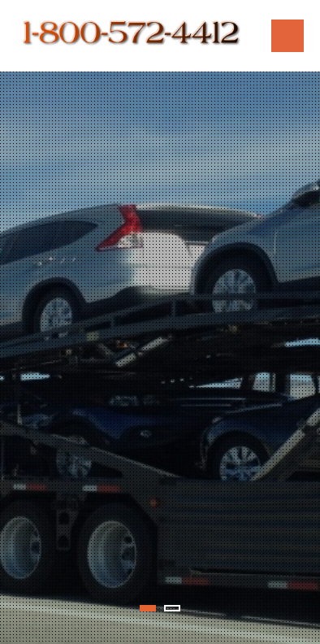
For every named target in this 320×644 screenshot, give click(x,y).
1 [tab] (148, 608)
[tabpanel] (160, 358)
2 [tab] (172, 608)
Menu (288, 36)
